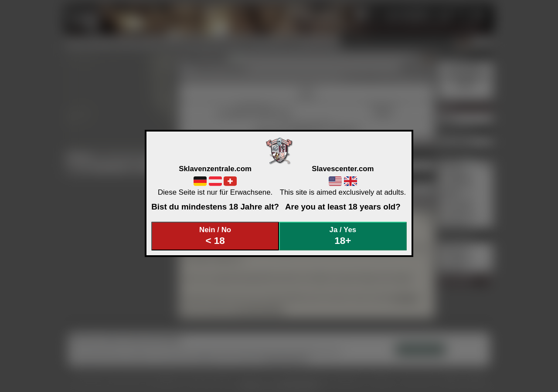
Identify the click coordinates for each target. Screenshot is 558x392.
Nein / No (215, 236)
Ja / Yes (343, 236)
